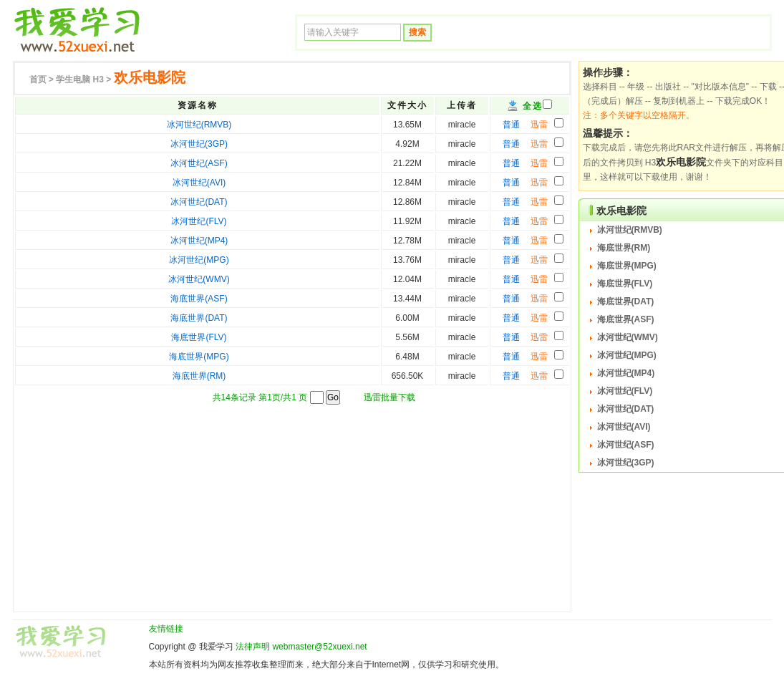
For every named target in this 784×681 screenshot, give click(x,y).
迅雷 (539, 125)
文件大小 (407, 105)
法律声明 (253, 647)
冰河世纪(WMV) (199, 279)
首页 (38, 79)
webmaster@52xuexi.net (319, 647)
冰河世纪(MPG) (199, 260)
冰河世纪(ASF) (199, 163)
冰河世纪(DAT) (199, 202)
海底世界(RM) (199, 376)
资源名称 (198, 105)
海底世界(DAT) (199, 318)
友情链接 (166, 629)
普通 (511, 125)
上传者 (462, 105)
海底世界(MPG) (199, 357)
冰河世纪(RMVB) (199, 125)
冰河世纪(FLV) (199, 221)
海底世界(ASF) (199, 299)
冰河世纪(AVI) (199, 183)
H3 (80, 79)
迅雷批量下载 (389, 397)
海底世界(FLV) (199, 337)
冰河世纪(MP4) (199, 241)
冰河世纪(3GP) (199, 144)
